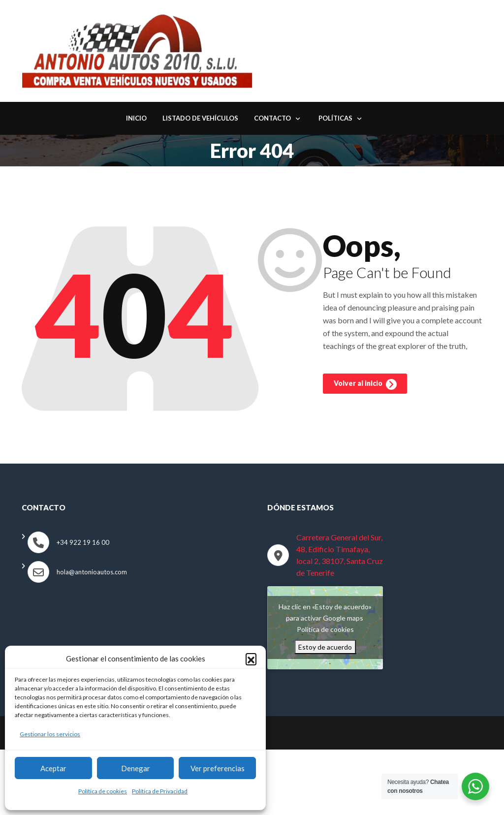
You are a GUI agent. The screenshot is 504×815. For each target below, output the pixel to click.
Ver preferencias (218, 768)
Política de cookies (103, 791)
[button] (251, 658)
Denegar (136, 768)
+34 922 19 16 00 (83, 543)
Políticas (335, 120)
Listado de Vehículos (200, 120)
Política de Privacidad (160, 791)
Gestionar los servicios (50, 734)
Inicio (136, 120)
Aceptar (53, 768)
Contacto (272, 120)
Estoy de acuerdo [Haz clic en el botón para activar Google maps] (325, 648)
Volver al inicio (365, 387)
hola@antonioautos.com (92, 573)
